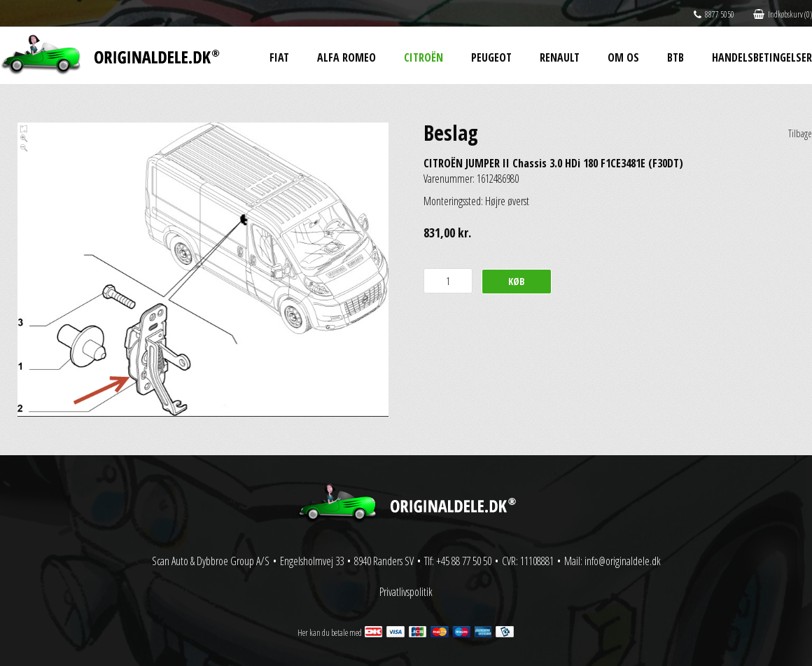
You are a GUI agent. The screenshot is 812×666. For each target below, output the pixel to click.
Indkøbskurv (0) (783, 14)
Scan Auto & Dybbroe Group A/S (211, 561)
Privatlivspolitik (406, 592)
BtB (675, 57)
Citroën (423, 57)
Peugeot (491, 57)
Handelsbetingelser (762, 57)
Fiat (279, 57)
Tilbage (800, 133)
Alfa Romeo (346, 57)
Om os (623, 57)
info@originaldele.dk (623, 561)
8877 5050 (714, 14)
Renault (560, 57)
